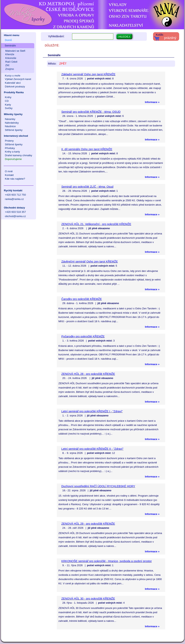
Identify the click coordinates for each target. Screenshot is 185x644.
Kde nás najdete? (15, 179)
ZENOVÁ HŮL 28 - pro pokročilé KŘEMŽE (88, 374)
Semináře (10, 46)
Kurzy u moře (13, 76)
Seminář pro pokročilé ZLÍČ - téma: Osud (87, 187)
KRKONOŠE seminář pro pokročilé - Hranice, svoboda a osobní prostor (107, 561)
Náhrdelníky (12, 123)
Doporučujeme (13, 159)
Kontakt (9, 175)
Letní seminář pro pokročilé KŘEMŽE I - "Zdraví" (92, 411)
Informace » (152, 102)
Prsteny (9, 141)
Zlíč (7, 65)
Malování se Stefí (15, 51)
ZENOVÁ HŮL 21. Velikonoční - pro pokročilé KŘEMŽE (96, 224)
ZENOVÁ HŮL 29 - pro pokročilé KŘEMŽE (88, 524)
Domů (8, 40)
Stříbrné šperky (14, 130)
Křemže (10, 54)
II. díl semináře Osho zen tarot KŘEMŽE (87, 149)
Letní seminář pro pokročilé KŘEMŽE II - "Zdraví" (92, 449)
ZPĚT (63, 64)
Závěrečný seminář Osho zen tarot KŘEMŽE (90, 262)
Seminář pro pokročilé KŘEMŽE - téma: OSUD (91, 112)
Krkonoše (11, 58)
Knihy (8, 97)
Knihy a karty (12, 152)
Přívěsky (10, 148)
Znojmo (10, 69)
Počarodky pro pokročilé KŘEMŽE (83, 336)
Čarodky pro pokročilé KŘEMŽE (82, 299)
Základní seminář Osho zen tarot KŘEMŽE (88, 74)
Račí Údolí (11, 62)
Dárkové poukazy (15, 86)
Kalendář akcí (13, 83)
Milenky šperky (13, 114)
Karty (8, 105)
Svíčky (9, 108)
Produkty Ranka (14, 92)
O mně (9, 171)
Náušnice (10, 126)
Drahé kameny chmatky (18, 155)
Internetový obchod (16, 136)
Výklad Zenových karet (18, 79)
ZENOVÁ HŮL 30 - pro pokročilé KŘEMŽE (88, 599)
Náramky (10, 119)
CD (7, 101)
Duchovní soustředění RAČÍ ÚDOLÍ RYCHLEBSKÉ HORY (98, 486)
